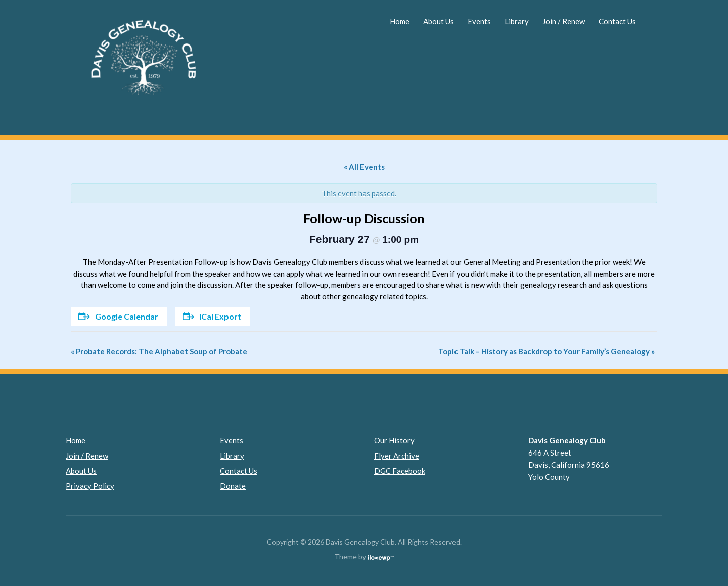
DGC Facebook (400, 471)
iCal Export (212, 316)
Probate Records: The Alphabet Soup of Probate (159, 351)
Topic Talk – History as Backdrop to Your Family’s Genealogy (547, 351)
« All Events (364, 167)
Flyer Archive (397, 456)
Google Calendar (118, 316)
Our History (394, 440)
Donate (233, 486)
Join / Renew (564, 21)
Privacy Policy (90, 486)
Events (479, 21)
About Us (439, 21)
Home (400, 21)
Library (517, 21)
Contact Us (617, 21)
